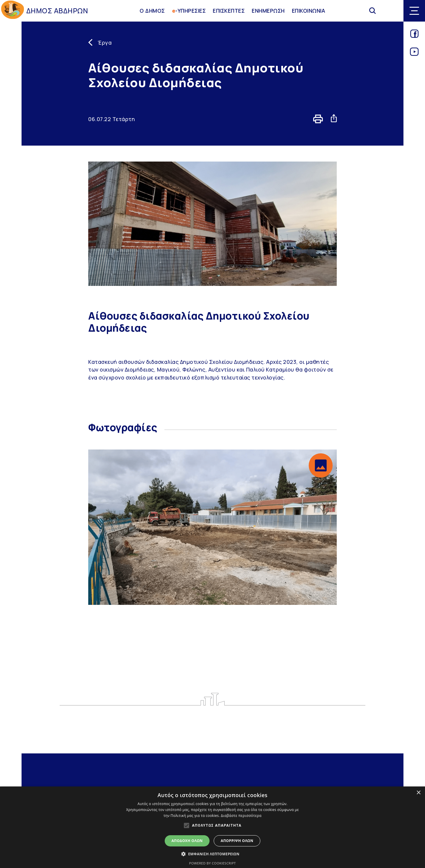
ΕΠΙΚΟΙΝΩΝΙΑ (309, 11)
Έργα (105, 43)
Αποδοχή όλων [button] (187, 841)
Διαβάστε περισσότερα (241, 816)
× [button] (418, 793)
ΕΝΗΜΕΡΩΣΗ (268, 11)
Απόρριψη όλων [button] (237, 841)
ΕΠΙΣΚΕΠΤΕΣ (229, 11)
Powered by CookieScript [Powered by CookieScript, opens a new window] (212, 863)
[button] (321, 465)
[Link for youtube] (414, 54)
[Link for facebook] (414, 36)
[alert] (212, 827)
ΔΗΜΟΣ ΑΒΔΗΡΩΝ (57, 11)
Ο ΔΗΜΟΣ (152, 11)
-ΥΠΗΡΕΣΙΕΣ (189, 11)
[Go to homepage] (13, 11)
